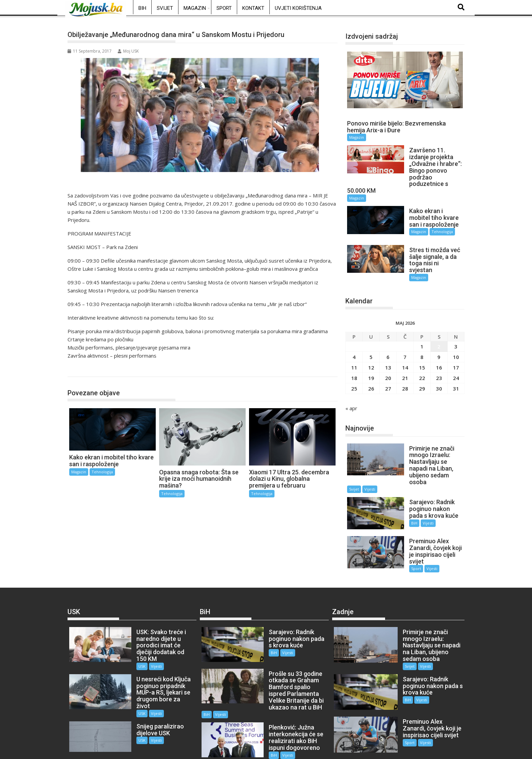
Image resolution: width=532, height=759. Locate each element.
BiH (142, 8)
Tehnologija (87, 370)
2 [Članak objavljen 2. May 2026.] (439, 330)
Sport (224, 8)
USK (134, 627)
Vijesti (370, 466)
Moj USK (128, 51)
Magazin (195, 8)
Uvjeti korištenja (298, 8)
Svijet (165, 8)
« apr (351, 392)
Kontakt (253, 8)
